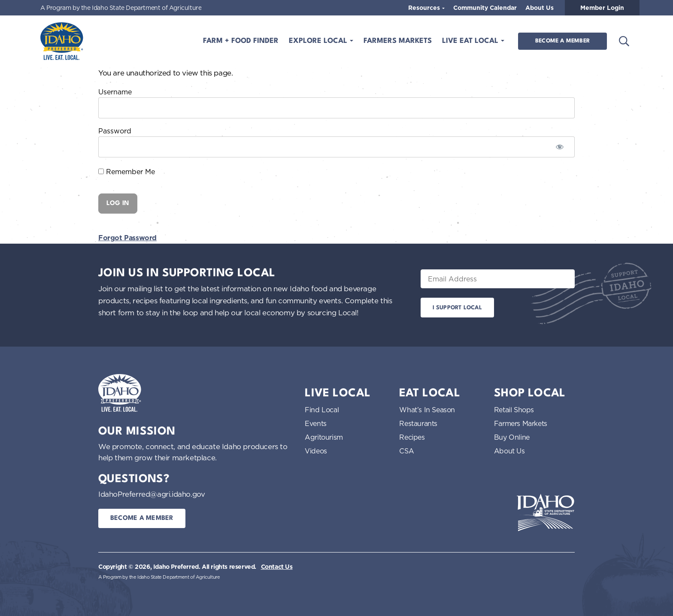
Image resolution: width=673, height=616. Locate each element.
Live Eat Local (471, 41)
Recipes (412, 437)
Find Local (322, 410)
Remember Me (127, 172)
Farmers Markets (398, 41)
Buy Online (512, 437)
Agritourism (324, 437)
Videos (316, 451)
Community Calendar (485, 8)
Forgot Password (127, 238)
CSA (406, 451)
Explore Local (319, 41)
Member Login (602, 8)
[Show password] (560, 147)
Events (316, 423)
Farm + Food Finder (241, 41)
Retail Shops (514, 410)
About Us (540, 8)
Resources (425, 8)
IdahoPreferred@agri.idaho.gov (152, 494)
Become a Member (562, 41)
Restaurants (418, 423)
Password (115, 131)
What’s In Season (427, 410)
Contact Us (277, 567)
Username (115, 92)
